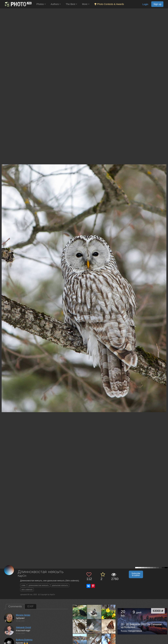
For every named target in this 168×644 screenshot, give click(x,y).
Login (145, 4)
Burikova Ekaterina (24, 640)
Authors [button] (56, 4)
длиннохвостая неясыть (39, 585)
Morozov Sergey (23, 615)
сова (23, 585)
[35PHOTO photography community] (18, 4)
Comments (15, 606)
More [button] (86, 4)
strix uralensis (27, 590)
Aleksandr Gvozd (23, 627)
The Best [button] (71, 4)
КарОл (22, 576)
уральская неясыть (60, 585)
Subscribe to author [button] (136, 574)
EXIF (31, 606)
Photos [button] (41, 4)
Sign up (157, 4)
